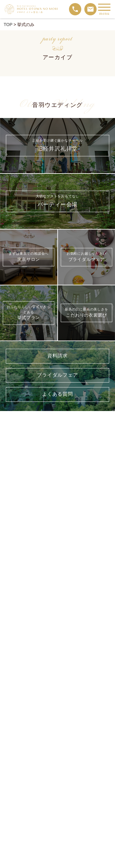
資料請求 (57, 356)
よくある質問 (57, 394)
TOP (8, 25)
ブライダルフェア (57, 375)
